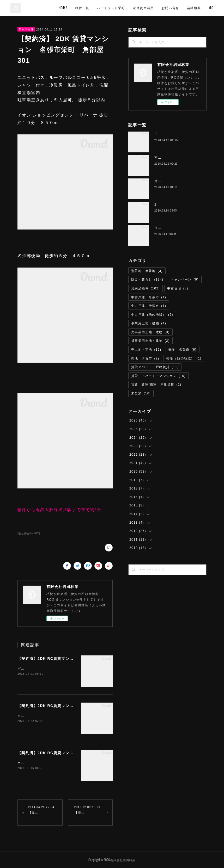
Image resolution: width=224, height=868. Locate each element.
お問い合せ (184, 8)
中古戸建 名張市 (149, 297)
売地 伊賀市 (145, 358)
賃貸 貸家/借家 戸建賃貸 (156, 385)
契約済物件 (26, 29)
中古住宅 (178, 288)
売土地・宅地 (146, 350)
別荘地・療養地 (147, 271)
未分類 (141, 393)
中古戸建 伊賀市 (149, 306)
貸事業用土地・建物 (150, 341)
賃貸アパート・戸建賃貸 (155, 367)
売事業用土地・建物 (150, 332)
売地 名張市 (182, 350)
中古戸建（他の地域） (152, 315)
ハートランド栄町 (125, 8)
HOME (77, 8)
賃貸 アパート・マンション (158, 376)
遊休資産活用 (157, 8)
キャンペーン (184, 280)
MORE (205, 8)
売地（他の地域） (184, 358)
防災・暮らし (147, 280)
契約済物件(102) (29, 533)
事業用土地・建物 (149, 323)
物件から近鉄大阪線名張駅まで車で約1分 (60, 510)
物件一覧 (96, 8)
